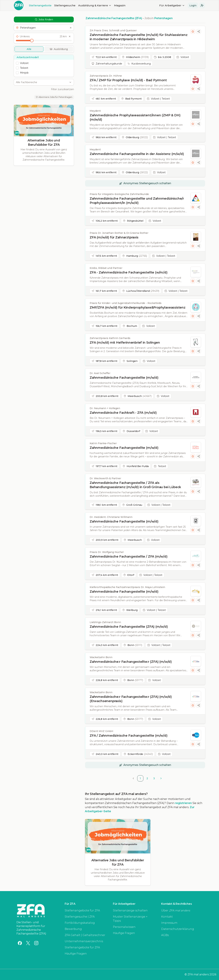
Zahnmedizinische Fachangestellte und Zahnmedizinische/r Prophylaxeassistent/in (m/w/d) (137, 201)
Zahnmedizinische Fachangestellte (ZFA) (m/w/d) (129, 627)
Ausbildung (59, 49)
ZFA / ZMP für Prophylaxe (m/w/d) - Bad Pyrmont (128, 80)
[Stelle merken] (193, 31)
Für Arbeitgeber (172, 5)
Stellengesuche (65, 5)
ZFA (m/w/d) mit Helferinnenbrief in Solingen (125, 343)
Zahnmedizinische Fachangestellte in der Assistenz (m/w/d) (137, 154)
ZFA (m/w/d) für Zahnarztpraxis (114, 237)
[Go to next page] (161, 778)
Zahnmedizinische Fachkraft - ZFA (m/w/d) (123, 413)
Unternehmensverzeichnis (84, 941)
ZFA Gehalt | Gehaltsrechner (85, 935)
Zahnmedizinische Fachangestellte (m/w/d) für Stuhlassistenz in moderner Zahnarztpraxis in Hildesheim (139, 37)
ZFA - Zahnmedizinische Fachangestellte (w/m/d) (129, 272)
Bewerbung (73, 929)
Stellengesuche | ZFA (80, 917)
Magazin (120, 5)
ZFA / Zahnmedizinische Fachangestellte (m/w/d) (129, 736)
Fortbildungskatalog (80, 923)
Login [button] (193, 5)
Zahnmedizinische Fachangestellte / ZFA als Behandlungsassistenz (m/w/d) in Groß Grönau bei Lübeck (135, 485)
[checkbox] (17, 63)
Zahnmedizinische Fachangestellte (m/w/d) (124, 378)
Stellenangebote (40, 5)
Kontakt (167, 917)
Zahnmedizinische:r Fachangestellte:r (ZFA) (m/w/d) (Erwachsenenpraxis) (131, 699)
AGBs (165, 935)
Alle (29, 49)
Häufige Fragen (76, 954)
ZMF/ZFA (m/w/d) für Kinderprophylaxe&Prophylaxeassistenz (138, 308)
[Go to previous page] (133, 778)
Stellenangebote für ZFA (82, 910)
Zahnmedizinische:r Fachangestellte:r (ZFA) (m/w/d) (131, 662)
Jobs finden (44, 19)
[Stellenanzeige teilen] (199, 31)
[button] (202, 5)
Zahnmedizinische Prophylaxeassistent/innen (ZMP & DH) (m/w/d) (135, 117)
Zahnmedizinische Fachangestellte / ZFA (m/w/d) (129, 557)
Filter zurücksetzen (62, 89)
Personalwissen (124, 927)
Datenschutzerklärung (178, 929)
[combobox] (42, 82)
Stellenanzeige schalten (130, 910)
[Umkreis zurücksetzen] (70, 36)
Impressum (169, 923)
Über (176, 910)
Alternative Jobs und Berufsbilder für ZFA (44, 143)
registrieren (183, 803)
